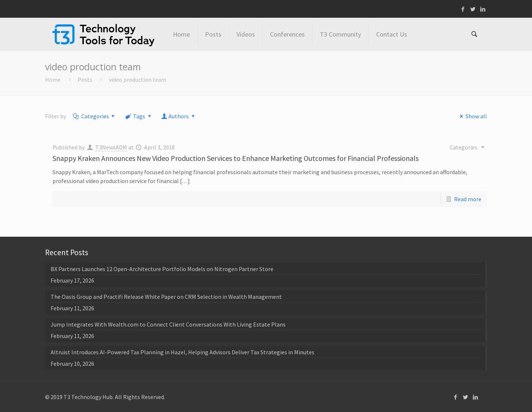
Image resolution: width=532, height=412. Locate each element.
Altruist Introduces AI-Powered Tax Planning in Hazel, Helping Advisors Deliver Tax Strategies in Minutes (183, 352)
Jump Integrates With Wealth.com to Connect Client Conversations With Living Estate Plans (168, 324)
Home (53, 80)
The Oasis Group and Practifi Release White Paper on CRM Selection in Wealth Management (166, 297)
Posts (85, 80)
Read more (468, 199)
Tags (139, 116)
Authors (179, 116)
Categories (94, 116)
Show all (472, 116)
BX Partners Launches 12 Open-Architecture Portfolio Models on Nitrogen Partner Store (162, 269)
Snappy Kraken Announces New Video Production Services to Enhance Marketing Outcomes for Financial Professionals (236, 158)
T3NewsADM (111, 147)
